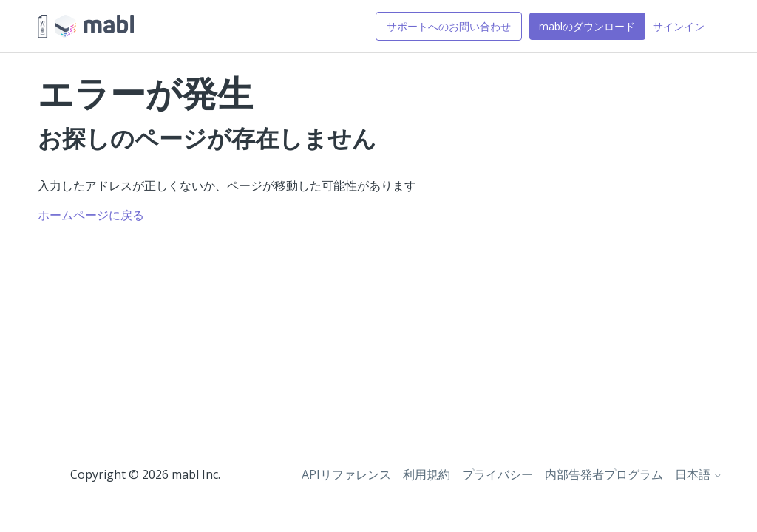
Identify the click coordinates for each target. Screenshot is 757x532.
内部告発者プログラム (604, 474)
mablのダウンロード (587, 26)
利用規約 (427, 474)
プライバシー (498, 474)
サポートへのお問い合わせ (449, 26)
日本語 (699, 474)
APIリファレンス (346, 474)
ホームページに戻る (91, 215)
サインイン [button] (679, 26)
